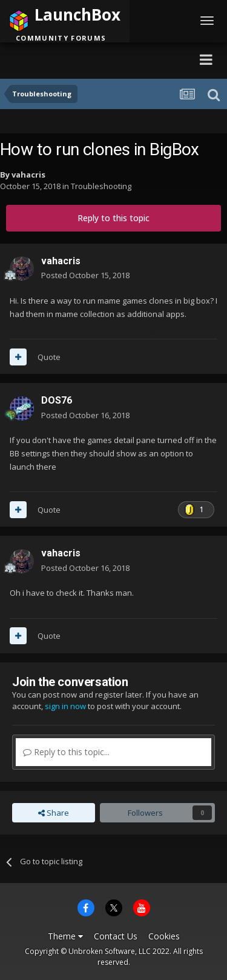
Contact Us (116, 936)
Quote (49, 357)
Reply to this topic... (66, 752)
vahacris (28, 175)
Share (54, 813)
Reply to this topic (113, 218)
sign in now (65, 706)
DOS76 (57, 400)
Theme (65, 936)
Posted (85, 275)
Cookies (164, 936)
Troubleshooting (101, 186)
